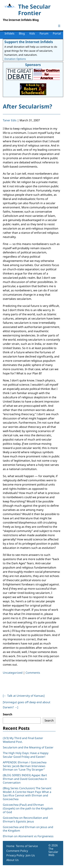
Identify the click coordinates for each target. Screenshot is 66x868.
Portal (57, 33)
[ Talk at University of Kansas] (24, 696)
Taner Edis (10, 120)
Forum (44, 33)
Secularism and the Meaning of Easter (28, 747)
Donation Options (15, 59)
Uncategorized (13, 673)
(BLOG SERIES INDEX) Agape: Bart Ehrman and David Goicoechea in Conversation (25, 779)
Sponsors (33, 65)
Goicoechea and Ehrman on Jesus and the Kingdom (28, 829)
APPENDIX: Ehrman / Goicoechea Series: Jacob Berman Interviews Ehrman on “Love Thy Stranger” (25, 766)
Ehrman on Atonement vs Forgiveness (28, 836)
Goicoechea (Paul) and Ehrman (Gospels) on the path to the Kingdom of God (28, 808)
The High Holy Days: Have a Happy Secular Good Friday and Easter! (26, 755)
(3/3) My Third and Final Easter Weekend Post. (23, 740)
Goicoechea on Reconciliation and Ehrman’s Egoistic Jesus (25, 820)
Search (8, 714)
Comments (33, 673)
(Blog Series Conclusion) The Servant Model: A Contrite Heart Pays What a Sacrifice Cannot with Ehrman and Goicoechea (27, 794)
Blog (22, 33)
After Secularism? (27, 106)
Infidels (10, 33)
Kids (32, 33)
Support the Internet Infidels (29, 42)
